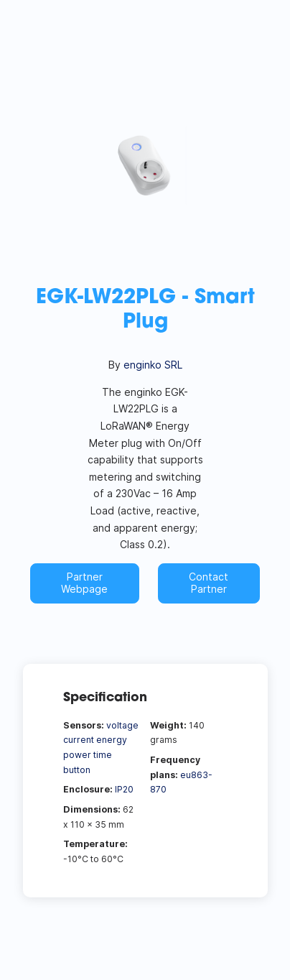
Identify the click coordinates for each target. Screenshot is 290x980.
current (79, 740)
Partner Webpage (84, 583)
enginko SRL (153, 365)
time (103, 755)
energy (112, 740)
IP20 (124, 789)
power (77, 755)
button (77, 770)
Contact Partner (209, 583)
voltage (122, 725)
